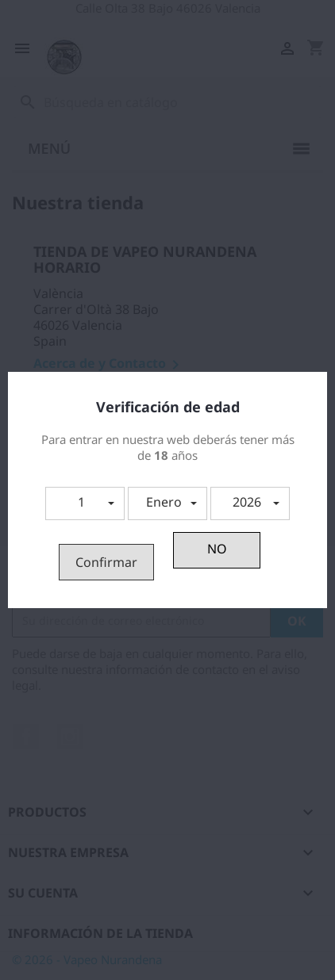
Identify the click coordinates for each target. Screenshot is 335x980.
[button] (85, 503)
